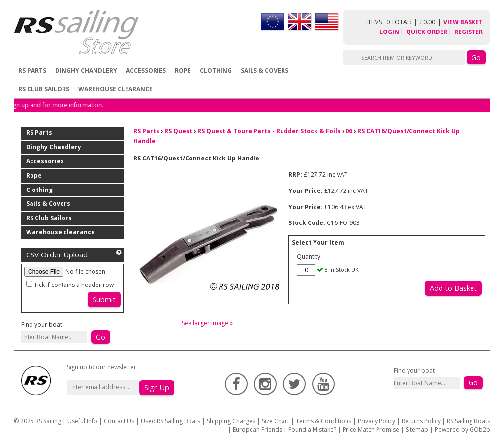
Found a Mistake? (312, 429)
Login (389, 32)
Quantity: (309, 257)
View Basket (463, 22)
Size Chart (276, 421)
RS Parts (32, 71)
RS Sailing (48, 421)
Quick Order (427, 32)
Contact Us (120, 421)
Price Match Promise (371, 429)
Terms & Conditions (324, 421)
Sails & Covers (265, 71)
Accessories (146, 71)
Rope (183, 71)
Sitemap (417, 429)
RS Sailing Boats (469, 421)
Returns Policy (421, 421)
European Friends (257, 429)
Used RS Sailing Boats (171, 421)
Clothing (216, 71)
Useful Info (82, 421)
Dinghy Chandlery (86, 71)
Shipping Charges (231, 421)
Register (469, 32)
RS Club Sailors (44, 89)
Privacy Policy (377, 421)
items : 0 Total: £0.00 (405, 22)
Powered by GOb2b (462, 429)
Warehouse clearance (115, 89)
